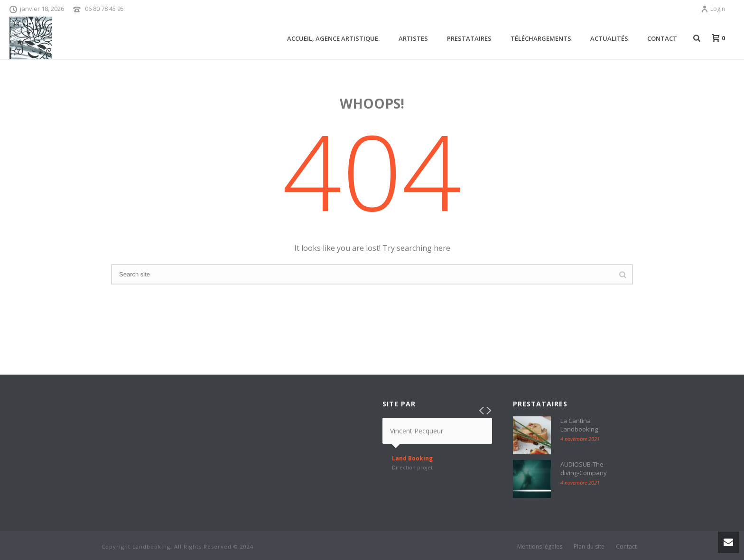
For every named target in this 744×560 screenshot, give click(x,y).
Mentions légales (540, 547)
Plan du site (589, 547)
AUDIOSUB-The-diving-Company (584, 468)
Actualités (609, 38)
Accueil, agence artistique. (333, 38)
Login (713, 9)
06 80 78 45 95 (104, 9)
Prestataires (469, 38)
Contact (662, 38)
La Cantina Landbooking (579, 425)
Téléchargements (541, 38)
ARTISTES (413, 38)
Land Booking (412, 459)
